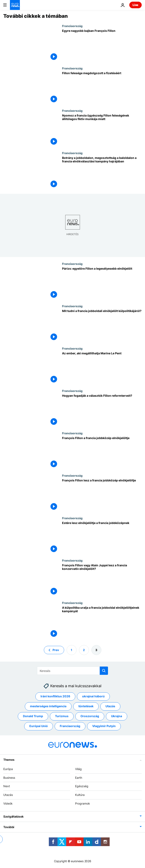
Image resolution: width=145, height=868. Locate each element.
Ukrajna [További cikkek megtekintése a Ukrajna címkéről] (117, 716)
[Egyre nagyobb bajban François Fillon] (102, 45)
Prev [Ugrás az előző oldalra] (56, 650)
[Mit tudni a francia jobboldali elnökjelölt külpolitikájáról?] (102, 326)
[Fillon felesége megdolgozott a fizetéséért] (102, 88)
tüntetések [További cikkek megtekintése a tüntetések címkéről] (86, 706)
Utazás (8, 795)
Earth (79, 778)
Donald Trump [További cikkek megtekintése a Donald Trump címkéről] (33, 716)
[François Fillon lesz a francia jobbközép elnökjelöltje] (102, 495)
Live (135, 5)
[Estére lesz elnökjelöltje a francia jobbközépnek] (102, 538)
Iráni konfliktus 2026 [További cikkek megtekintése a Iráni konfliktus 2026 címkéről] (55, 696)
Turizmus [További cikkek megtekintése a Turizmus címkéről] (62, 716)
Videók (8, 803)
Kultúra (80, 795)
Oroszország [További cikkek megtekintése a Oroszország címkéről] (90, 716)
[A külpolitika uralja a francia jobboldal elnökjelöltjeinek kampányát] (102, 622)
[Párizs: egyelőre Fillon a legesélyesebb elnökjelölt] (102, 283)
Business (9, 778)
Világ (78, 769)
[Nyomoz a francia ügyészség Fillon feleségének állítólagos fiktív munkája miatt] (102, 130)
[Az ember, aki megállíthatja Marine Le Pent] (102, 368)
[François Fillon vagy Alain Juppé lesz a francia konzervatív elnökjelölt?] (102, 580)
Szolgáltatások (13, 816)
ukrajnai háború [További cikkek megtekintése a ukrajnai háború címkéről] (93, 696)
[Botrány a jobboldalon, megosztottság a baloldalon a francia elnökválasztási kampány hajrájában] (102, 172)
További (9, 827)
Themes (9, 760)
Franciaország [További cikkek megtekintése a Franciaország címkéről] (70, 726)
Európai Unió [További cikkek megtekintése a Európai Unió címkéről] (39, 726)
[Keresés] (72, 671)
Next (7, 786)
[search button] (104, 671)
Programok (83, 803)
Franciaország (72, 26)
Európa (8, 769)
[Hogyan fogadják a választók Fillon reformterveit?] (102, 410)
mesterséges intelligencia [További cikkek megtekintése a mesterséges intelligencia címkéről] (48, 706)
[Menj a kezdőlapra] (15, 5)
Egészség (82, 786)
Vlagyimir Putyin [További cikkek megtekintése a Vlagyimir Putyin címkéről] (104, 726)
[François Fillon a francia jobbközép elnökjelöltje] (102, 453)
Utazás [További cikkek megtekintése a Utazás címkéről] (110, 706)
